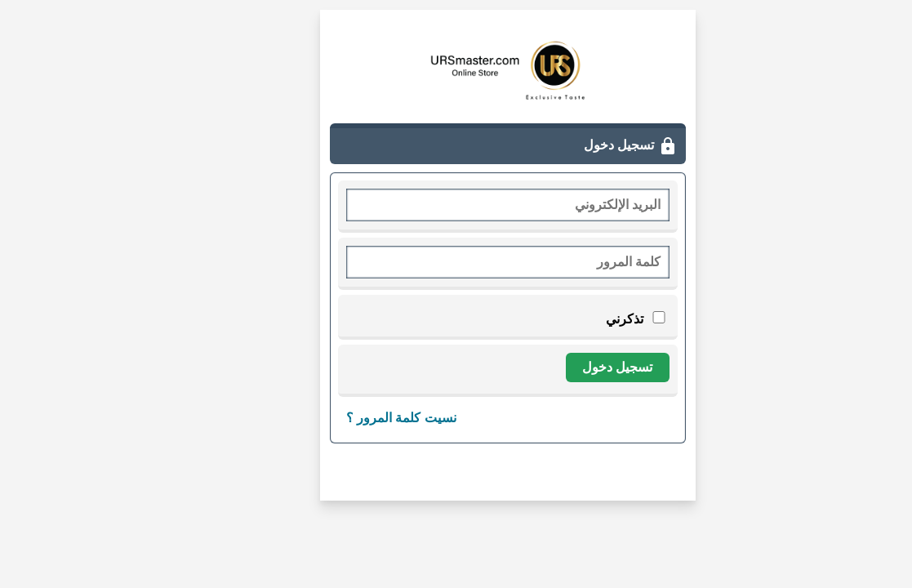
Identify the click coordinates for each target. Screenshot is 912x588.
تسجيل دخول (566, 367)
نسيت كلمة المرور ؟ (350, 418)
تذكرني (585, 319)
